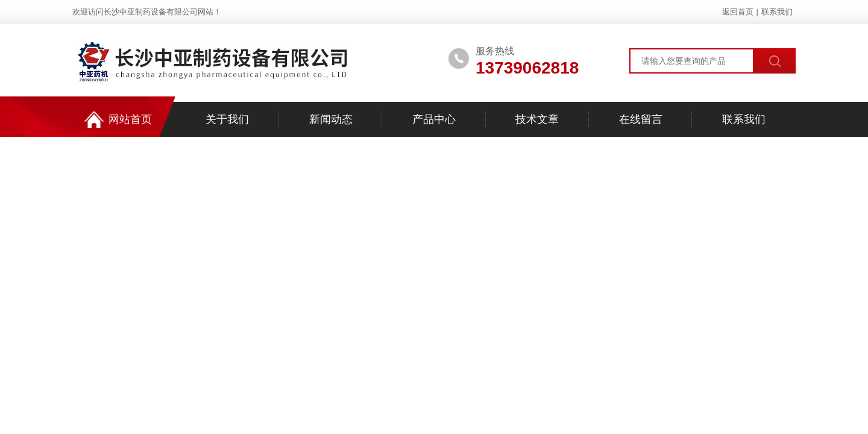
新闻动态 (331, 119)
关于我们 (227, 119)
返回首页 (738, 12)
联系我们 (777, 12)
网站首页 (118, 120)
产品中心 (434, 119)
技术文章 (537, 119)
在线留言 (641, 119)
